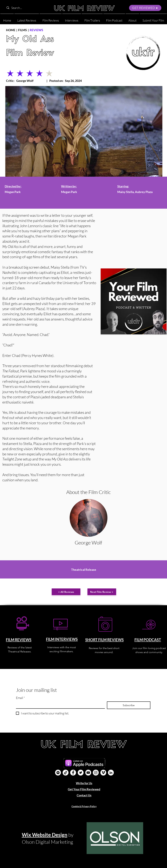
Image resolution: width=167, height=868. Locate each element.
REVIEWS (36, 30)
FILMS (22, 30)
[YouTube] (88, 773)
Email (20, 698)
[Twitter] (81, 773)
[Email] (59, 705)
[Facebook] (73, 773)
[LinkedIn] (111, 773)
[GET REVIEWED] (145, 8)
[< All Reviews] (66, 592)
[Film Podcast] (58, 773)
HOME (11, 30)
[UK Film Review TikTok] (66, 773)
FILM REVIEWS (19, 640)
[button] (132, 19)
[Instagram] (96, 773)
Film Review (30, 53)
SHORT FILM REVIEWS (104, 640)
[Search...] (26, 8)
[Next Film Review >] (102, 592)
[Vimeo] (103, 773)
